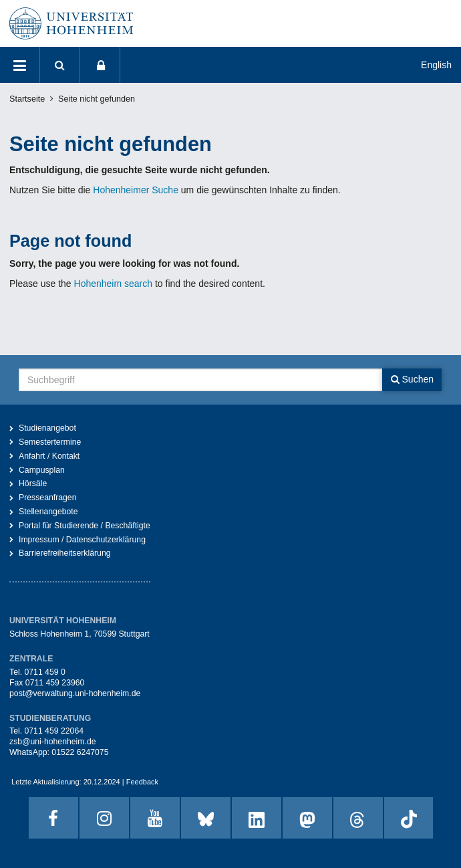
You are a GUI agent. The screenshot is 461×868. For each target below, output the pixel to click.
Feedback (142, 782)
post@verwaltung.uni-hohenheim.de (75, 693)
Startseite (27, 99)
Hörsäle (33, 483)
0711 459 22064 (54, 731)
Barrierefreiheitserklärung (65, 553)
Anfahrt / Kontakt (49, 456)
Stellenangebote (48, 512)
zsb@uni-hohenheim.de (53, 742)
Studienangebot (47, 428)
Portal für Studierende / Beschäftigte (85, 526)
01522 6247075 (80, 752)
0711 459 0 (44, 672)
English (436, 65)
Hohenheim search (114, 284)
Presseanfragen (48, 498)
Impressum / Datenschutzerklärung (82, 540)
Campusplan (42, 470)
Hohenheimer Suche (136, 190)
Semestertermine (50, 442)
